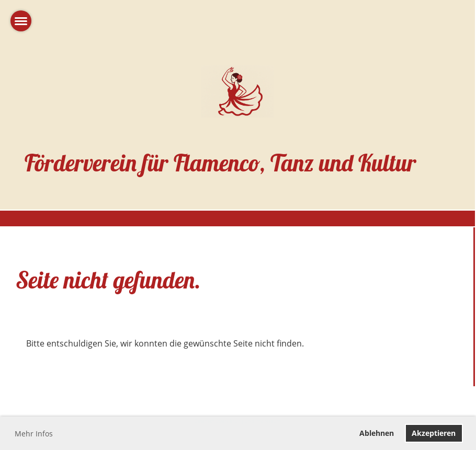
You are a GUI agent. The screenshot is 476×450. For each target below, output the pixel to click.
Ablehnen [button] (377, 433)
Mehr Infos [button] (34, 434)
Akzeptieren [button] (434, 433)
